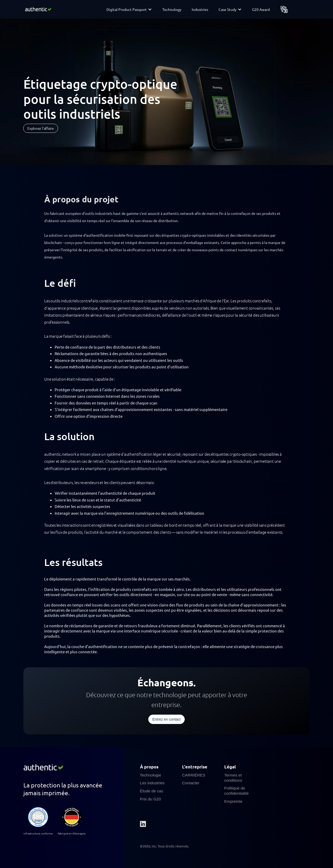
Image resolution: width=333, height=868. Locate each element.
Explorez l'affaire (41, 128)
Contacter (191, 783)
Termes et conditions (233, 778)
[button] (129, 9)
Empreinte (233, 801)
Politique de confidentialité (236, 791)
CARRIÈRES (194, 775)
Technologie (151, 775)
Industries (200, 9)
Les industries (152, 783)
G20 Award (261, 9)
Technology (172, 9)
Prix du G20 (151, 799)
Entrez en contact (167, 719)
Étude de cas (152, 791)
